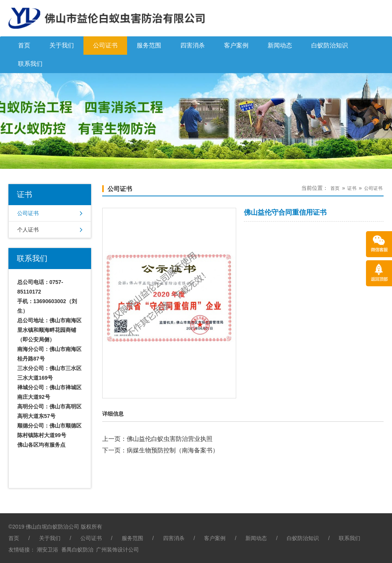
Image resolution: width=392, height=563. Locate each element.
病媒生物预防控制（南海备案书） (173, 450)
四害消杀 (193, 45)
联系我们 (30, 64)
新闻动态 (280, 45)
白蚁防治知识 (330, 45)
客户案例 (236, 45)
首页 (24, 45)
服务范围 (149, 45)
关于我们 (62, 45)
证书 (352, 188)
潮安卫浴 (47, 550)
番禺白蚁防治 (77, 550)
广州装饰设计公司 (118, 550)
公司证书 (105, 45)
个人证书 (28, 230)
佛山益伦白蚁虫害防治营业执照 (170, 439)
